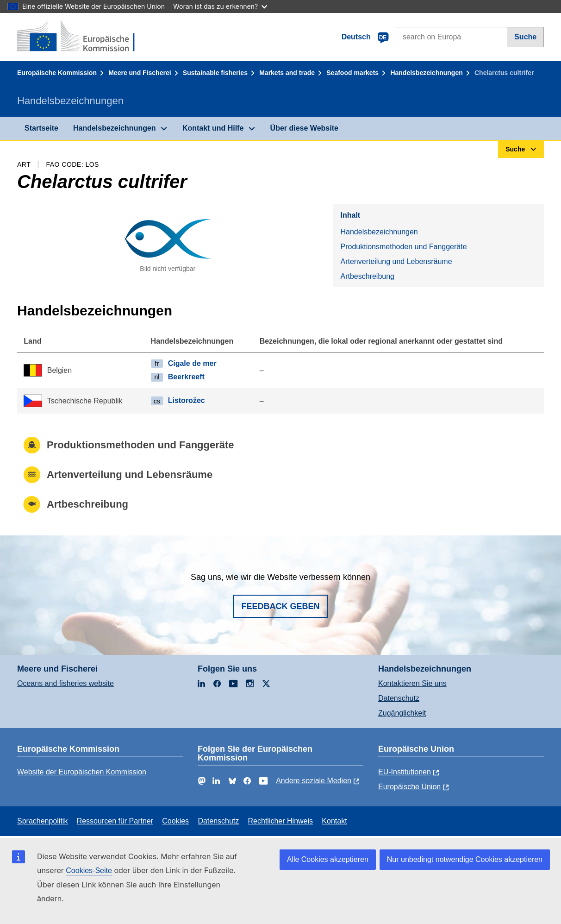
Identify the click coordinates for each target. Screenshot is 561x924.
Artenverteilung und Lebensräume (396, 261)
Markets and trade (287, 73)
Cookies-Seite (89, 871)
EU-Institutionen (405, 772)
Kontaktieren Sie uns (412, 683)
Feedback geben (280, 606)
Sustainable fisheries (215, 73)
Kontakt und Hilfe (213, 128)
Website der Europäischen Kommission (82, 772)
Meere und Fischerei (140, 73)
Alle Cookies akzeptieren (328, 859)
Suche (525, 37)
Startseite (41, 128)
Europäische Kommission (57, 73)
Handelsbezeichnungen (426, 73)
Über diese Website (304, 128)
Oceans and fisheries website (65, 683)
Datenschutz (399, 698)
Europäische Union (409, 787)
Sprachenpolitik (42, 821)
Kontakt (334, 821)
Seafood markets (352, 73)
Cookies (175, 821)
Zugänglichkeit (402, 713)
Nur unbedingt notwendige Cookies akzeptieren (465, 859)
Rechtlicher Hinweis (281, 821)
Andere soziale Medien (314, 781)
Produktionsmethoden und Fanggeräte (403, 247)
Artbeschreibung (367, 276)
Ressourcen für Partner (115, 821)
